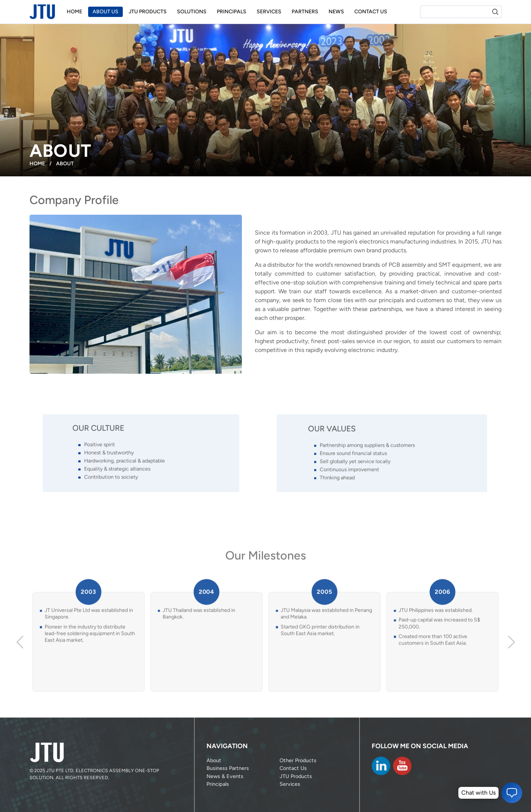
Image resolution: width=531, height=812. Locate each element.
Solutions (192, 12)
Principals (232, 12)
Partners (305, 12)
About (214, 760)
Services (269, 12)
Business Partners (228, 768)
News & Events (225, 776)
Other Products (298, 760)
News (336, 12)
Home (74, 12)
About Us (105, 12)
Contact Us (371, 12)
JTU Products (148, 12)
